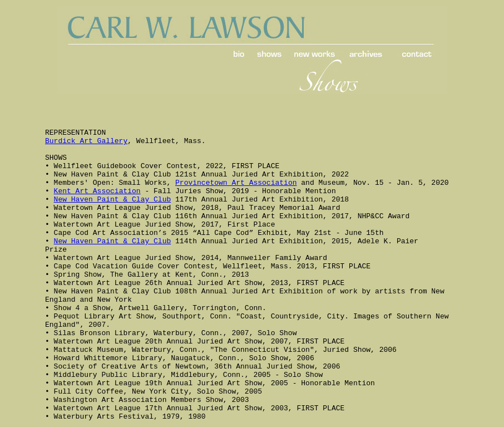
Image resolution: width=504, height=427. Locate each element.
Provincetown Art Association (236, 183)
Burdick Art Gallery (86, 141)
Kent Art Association (97, 191)
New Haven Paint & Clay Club (113, 200)
